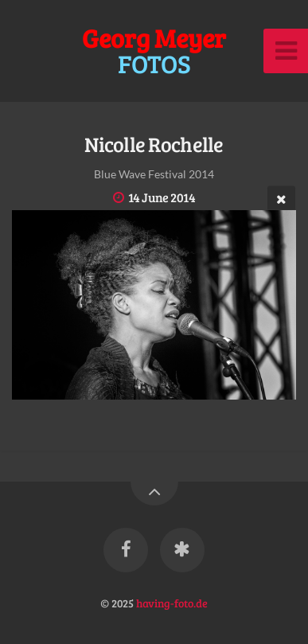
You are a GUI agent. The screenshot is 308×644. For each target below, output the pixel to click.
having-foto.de (172, 603)
